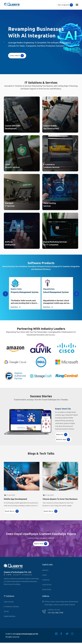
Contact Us (46, 580)
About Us (45, 570)
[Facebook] (63, 634)
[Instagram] (74, 634)
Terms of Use (47, 585)
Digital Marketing (10, 616)
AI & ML (6, 611)
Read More (16, 307)
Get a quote (65, 5)
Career (45, 575)
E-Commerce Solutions (11, 607)
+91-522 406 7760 (55, 613)
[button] (78, 42)
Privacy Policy (47, 589)
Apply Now (41, 544)
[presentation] (5, 294)
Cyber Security (9, 602)
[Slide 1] (37, 439)
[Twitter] (68, 634)
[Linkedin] (58, 634)
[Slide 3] (45, 439)
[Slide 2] (41, 439)
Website (62, 435)
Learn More (17, 56)
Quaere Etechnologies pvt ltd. (27, 634)
